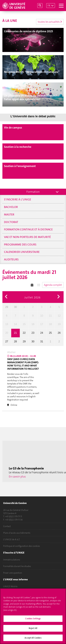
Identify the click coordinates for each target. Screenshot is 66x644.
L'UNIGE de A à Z (11, 539)
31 (42, 341)
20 (7, 333)
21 (15, 333)
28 (15, 341)
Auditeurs (11, 259)
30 (15, 307)
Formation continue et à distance (28, 229)
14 (15, 324)
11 (50, 316)
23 (33, 333)
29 (7, 307)
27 (7, 341)
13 (7, 324)
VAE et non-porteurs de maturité (27, 237)
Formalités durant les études (17, 566)
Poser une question (13, 573)
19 (59, 324)
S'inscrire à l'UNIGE (18, 199)
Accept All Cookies (33, 639)
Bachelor (11, 207)
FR (49, 6)
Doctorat (11, 222)
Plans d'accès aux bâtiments (17, 533)
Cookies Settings (33, 620)
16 (33, 324)
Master (9, 215)
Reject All (33, 630)
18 (50, 324)
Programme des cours (20, 245)
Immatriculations (12, 560)
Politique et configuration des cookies (22, 546)
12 (59, 316)
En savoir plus (17, 477)
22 (24, 333)
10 (42, 316)
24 (42, 333)
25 (50, 333)
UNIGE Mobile (10, 586)
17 (42, 324)
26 (59, 333)
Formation (33, 192)
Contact (7, 526)
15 (24, 324)
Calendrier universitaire (22, 252)
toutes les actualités (50, 22)
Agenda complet (53, 285)
